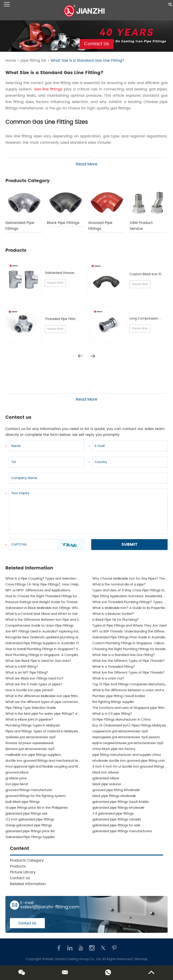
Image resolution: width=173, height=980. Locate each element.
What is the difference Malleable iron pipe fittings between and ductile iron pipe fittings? (74, 696)
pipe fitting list (33, 61)
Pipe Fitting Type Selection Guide (31, 708)
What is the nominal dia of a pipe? (119, 584)
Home (11, 61)
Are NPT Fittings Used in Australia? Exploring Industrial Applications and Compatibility (71, 631)
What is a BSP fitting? (22, 667)
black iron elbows (106, 772)
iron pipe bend (17, 784)
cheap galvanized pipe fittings (29, 825)
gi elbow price (16, 778)
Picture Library (23, 872)
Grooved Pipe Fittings (100, 226)
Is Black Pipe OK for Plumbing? (116, 620)
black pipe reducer (107, 784)
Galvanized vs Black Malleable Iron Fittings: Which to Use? (50, 608)
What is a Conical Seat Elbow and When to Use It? (44, 614)
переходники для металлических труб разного (126, 737)
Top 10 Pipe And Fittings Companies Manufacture (130, 684)
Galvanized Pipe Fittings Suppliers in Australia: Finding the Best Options (60, 643)
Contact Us (97, 44)
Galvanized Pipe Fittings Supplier (30, 837)
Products (18, 866)
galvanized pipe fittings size (26, 814)
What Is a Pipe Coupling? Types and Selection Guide (46, 579)
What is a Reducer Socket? (113, 614)
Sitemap (141, 959)
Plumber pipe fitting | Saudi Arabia (119, 696)
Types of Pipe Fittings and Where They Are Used (129, 626)
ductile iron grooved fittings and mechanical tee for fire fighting (55, 761)
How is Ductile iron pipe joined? (30, 690)
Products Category (27, 860)
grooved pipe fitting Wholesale (116, 790)
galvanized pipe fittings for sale (116, 825)
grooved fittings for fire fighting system (35, 796)
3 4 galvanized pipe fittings (113, 814)
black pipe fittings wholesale (114, 796)
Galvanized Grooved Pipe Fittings (70, 273)
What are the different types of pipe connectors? (44, 702)
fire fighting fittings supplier (113, 702)
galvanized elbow (106, 778)
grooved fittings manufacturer (29, 790)
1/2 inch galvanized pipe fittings (30, 819)
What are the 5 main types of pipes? (34, 684)
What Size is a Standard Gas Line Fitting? (88, 61)
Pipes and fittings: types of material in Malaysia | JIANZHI (49, 731)
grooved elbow (17, 772)
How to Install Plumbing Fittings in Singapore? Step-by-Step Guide (57, 649)
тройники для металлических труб (31, 737)
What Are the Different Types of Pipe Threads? (129, 661)
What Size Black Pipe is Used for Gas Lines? (38, 661)
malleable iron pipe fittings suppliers (33, 755)
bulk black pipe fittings (23, 802)
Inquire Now (55, 283)
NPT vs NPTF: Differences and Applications (38, 590)
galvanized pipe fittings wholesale (118, 808)
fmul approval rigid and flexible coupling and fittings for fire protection (59, 767)
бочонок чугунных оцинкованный (29, 743)
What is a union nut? (108, 678)
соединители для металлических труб (120, 731)
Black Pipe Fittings (63, 223)
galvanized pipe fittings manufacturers (122, 831)
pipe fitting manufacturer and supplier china (127, 755)
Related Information (28, 884)
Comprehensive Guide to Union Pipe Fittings (39, 626)
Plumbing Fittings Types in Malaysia (33, 725)
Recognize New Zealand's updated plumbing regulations (49, 637)
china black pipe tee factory (114, 749)
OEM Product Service (141, 226)
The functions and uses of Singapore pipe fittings (130, 708)
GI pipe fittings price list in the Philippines (37, 808)
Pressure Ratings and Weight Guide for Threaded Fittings (49, 602)
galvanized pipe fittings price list (30, 831)
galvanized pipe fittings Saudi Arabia (120, 802)
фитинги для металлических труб (30, 749)
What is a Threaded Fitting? (114, 667)
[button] (93, 356)
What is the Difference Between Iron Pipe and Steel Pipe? (50, 620)
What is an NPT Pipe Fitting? (27, 673)
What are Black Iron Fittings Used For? (34, 678)
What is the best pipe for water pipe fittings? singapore (48, 714)
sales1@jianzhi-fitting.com (50, 907)
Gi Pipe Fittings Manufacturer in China (121, 720)
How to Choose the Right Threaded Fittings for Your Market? (52, 596)
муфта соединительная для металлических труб (128, 743)
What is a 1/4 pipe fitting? (112, 714)
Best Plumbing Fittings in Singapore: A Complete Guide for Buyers (56, 655)
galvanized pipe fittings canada (117, 819)
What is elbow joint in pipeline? (29, 720)
